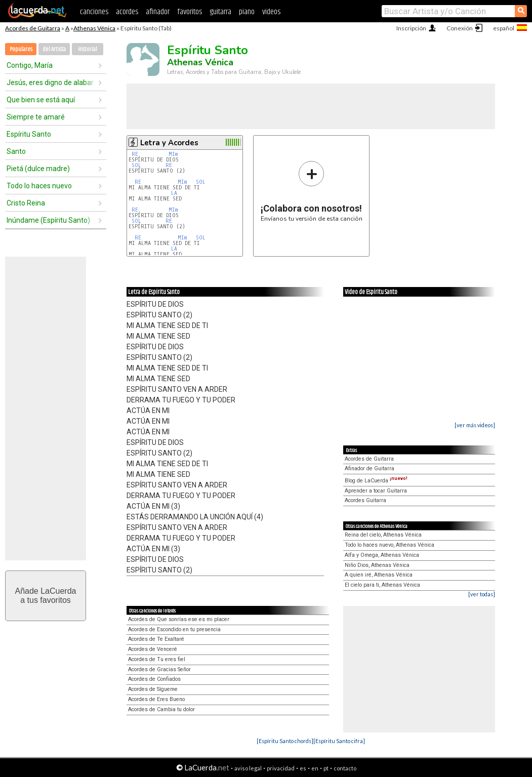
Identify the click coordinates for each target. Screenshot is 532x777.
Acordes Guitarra (365, 500)
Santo (16, 151)
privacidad (281, 768)
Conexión (460, 28)
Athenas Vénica (94, 28)
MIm (173, 154)
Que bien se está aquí (41, 100)
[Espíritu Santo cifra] (339, 741)
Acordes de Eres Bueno (156, 699)
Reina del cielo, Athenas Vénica (383, 535)
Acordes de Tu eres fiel (157, 659)
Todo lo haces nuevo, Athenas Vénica (390, 545)
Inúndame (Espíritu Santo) (48, 220)
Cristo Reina (26, 203)
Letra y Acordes (169, 143)
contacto (345, 768)
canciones (94, 12)
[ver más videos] (475, 425)
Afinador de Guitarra (370, 468)
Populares (21, 49)
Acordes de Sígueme (153, 689)
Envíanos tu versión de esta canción (312, 191)
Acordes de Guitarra (33, 28)
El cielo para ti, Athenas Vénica (382, 585)
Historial (88, 49)
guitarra (220, 12)
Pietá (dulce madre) (38, 169)
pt (326, 768)
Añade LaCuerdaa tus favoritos (46, 596)
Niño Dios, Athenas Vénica (377, 565)
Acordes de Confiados (154, 679)
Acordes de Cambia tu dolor (161, 709)
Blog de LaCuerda (376, 481)
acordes (127, 12)
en (315, 768)
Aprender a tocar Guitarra (376, 491)
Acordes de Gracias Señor (159, 669)
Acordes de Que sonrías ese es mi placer (179, 619)
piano (247, 12)
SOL (136, 165)
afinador (158, 12)
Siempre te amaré (36, 117)
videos (271, 12)
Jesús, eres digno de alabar (50, 83)
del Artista (54, 49)
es (303, 768)
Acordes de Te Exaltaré (156, 639)
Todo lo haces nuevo (39, 186)
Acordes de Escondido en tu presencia (174, 629)
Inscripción (411, 28)
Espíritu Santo (29, 134)
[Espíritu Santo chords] (285, 741)
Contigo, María (30, 65)
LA (174, 193)
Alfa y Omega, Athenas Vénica (382, 555)
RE (135, 154)
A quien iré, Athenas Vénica (379, 575)
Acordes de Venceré (153, 649)
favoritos (190, 12)
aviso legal (248, 768)
